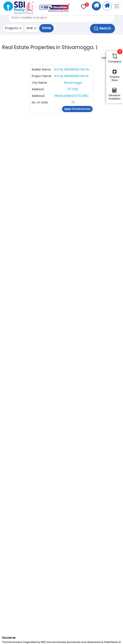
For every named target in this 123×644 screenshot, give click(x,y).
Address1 (38, 89)
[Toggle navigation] (117, 6)
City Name (39, 83)
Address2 (38, 96)
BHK (30, 28)
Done (46, 28)
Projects (11, 28)
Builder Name (41, 69)
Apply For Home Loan (107, 6)
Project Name (42, 76)
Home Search (96, 6)
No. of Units (40, 102)
